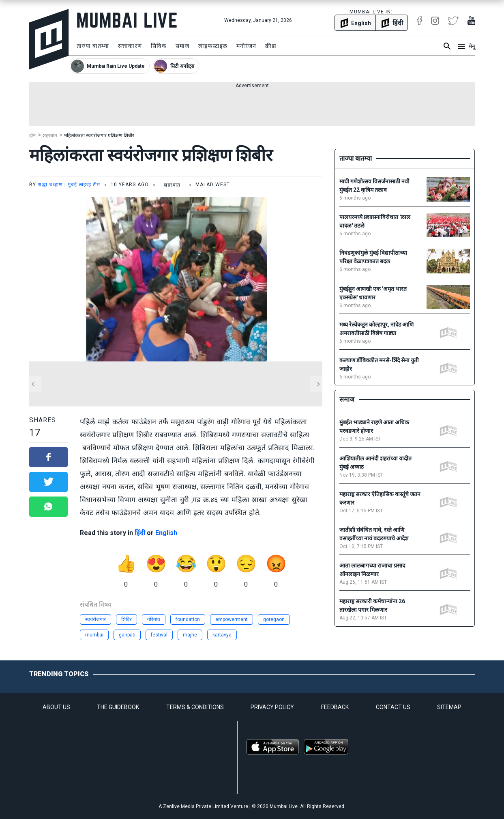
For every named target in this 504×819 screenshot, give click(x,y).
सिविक (159, 46)
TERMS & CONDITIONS (195, 707)
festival (159, 635)
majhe (190, 635)
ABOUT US (56, 707)
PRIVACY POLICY (272, 707)
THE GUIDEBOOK (118, 707)
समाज (182, 46)
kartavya (222, 635)
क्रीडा (271, 46)
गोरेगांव (154, 619)
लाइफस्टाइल (213, 46)
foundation (188, 619)
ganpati (127, 635)
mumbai (94, 635)
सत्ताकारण (130, 46)
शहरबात (50, 135)
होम (32, 135)
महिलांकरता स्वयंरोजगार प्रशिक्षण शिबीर (99, 135)
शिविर (127, 619)
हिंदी (140, 533)
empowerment (232, 619)
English (166, 533)
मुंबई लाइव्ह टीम (84, 185)
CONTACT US (393, 707)
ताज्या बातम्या (93, 46)
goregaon (274, 619)
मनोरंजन (246, 46)
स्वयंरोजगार (95, 619)
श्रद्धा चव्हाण (50, 185)
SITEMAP (449, 707)
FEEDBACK (335, 707)
